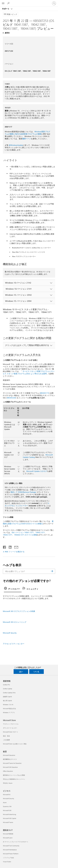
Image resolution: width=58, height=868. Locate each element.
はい (21, 672)
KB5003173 (45, 393)
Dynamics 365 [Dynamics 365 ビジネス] (7, 806)
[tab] (13, 589)
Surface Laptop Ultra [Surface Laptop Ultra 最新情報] (9, 693)
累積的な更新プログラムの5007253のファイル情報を (28, 522)
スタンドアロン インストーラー (27, 504)
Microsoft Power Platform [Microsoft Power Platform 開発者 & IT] (11, 854)
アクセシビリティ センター (14, 644)
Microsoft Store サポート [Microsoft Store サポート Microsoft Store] (11, 732)
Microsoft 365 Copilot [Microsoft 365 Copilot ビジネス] (10, 818)
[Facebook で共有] (5, 547)
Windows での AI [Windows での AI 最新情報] (8, 705)
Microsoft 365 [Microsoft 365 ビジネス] (7, 810)
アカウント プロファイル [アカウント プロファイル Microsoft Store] (11, 724)
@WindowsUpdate (16, 145)
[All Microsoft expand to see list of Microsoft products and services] (3, 3)
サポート (6, 9)
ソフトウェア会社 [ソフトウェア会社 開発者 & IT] (8, 858)
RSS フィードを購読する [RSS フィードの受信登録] (15, 552)
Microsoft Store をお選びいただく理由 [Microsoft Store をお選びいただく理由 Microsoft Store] (15, 744)
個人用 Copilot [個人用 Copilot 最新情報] (7, 701)
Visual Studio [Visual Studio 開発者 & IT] (7, 862)
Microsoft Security (10, 633)
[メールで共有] (15, 547)
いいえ (36, 672)
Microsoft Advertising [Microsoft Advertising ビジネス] (9, 814)
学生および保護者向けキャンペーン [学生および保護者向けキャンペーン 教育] (14, 779)
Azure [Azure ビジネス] (5, 802)
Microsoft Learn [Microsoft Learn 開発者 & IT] (8, 838)
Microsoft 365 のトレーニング (15, 622)
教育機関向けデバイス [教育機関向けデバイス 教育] (10, 759)
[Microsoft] (29, 2)
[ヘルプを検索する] (9, 3)
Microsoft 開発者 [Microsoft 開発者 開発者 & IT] (8, 834)
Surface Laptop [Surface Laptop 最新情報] (7, 689)
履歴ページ (27, 139)
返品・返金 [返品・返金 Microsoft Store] (6, 736)
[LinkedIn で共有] (9, 547)
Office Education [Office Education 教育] (8, 771)
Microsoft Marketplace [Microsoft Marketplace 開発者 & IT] (10, 850)
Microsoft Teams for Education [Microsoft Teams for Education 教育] (12, 763)
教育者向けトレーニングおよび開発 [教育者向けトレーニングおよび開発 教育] (14, 775)
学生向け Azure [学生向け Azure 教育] (8, 783)
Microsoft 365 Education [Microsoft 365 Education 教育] (10, 767)
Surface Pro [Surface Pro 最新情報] (6, 685)
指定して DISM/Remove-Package (23, 492)
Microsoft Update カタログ (37, 471)
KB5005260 (11, 398)
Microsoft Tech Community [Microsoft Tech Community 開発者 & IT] (11, 846)
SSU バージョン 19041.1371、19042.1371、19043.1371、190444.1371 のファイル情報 (25, 534)
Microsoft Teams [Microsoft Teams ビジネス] (8, 822)
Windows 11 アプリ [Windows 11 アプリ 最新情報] (9, 712)
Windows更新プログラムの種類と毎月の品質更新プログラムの (27, 133)
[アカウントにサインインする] (54, 3)
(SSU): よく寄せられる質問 (36, 374)
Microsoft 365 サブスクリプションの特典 (19, 611)
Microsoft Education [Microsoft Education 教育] (9, 755)
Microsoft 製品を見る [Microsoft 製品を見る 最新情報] (9, 709)
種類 (40, 134)
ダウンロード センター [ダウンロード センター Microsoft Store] (10, 728)
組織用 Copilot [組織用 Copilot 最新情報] (7, 697)
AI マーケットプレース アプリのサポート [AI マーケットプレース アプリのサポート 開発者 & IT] (16, 842)
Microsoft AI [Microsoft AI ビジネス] (7, 794)
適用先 (7, 33)
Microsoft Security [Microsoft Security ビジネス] (8, 798)
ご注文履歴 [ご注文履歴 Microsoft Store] (6, 740)
